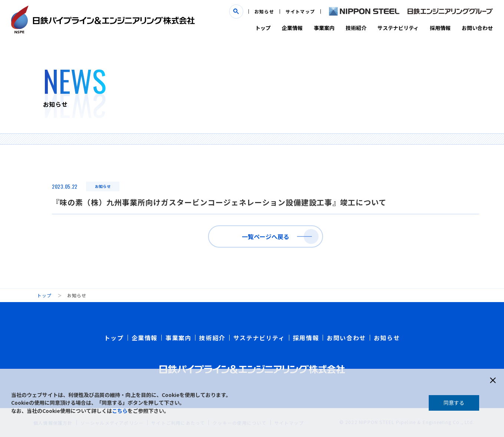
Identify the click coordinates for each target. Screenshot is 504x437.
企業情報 (292, 28)
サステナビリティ (398, 28)
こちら (120, 411)
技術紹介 (356, 28)
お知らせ (264, 11)
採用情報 (440, 28)
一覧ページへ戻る (266, 236)
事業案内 (324, 28)
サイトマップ (300, 11)
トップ (263, 28)
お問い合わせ (477, 28)
